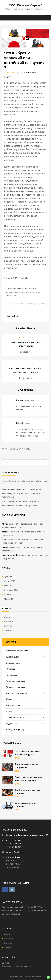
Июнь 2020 (9, 594)
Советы (8, 630)
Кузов (9, 712)
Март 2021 (9, 586)
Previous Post (12, 316)
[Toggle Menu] (47, 18)
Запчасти (8, 622)
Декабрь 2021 (11, 577)
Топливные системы (16, 687)
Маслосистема (13, 705)
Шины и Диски (13, 657)
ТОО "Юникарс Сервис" (26, 5)
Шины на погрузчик (11, 914)
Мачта (9, 699)
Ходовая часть (13, 663)
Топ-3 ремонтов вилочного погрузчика (20, 501)
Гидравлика (12, 724)
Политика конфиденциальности (17, 966)
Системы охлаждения (16, 693)
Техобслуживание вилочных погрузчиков (21, 489)
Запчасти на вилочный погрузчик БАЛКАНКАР (24, 911)
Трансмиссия (12, 675)
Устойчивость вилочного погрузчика (19, 506)
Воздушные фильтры (16, 730)
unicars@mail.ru (14, 852)
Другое (10, 77)
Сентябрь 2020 (11, 590)
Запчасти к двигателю (17, 717)
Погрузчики (10, 626)
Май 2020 (8, 599)
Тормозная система (16, 681)
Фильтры (10, 669)
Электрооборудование (17, 651)
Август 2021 (10, 581)
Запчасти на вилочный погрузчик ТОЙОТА (22, 907)
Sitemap (6, 963)
